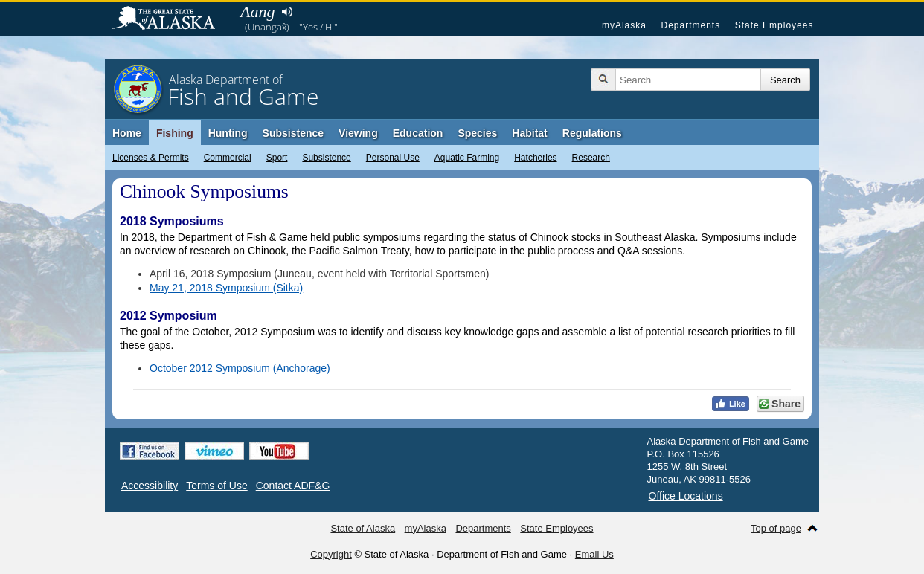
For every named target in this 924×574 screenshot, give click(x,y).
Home (127, 133)
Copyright (331, 554)
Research (591, 158)
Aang (257, 12)
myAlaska (624, 25)
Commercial (228, 158)
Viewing (358, 133)
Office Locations (686, 496)
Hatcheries (535, 158)
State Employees (774, 25)
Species (477, 133)
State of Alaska (171, 19)
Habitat (529, 133)
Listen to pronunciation (287, 12)
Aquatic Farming (467, 158)
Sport (277, 158)
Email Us (594, 554)
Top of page (776, 528)
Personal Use (393, 158)
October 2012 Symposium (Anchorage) (240, 368)
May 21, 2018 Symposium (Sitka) (226, 288)
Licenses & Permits (151, 158)
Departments (690, 25)
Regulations (592, 133)
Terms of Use (216, 486)
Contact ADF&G (293, 486)
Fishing (175, 133)
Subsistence (326, 158)
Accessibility (150, 486)
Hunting (228, 133)
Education (418, 133)
